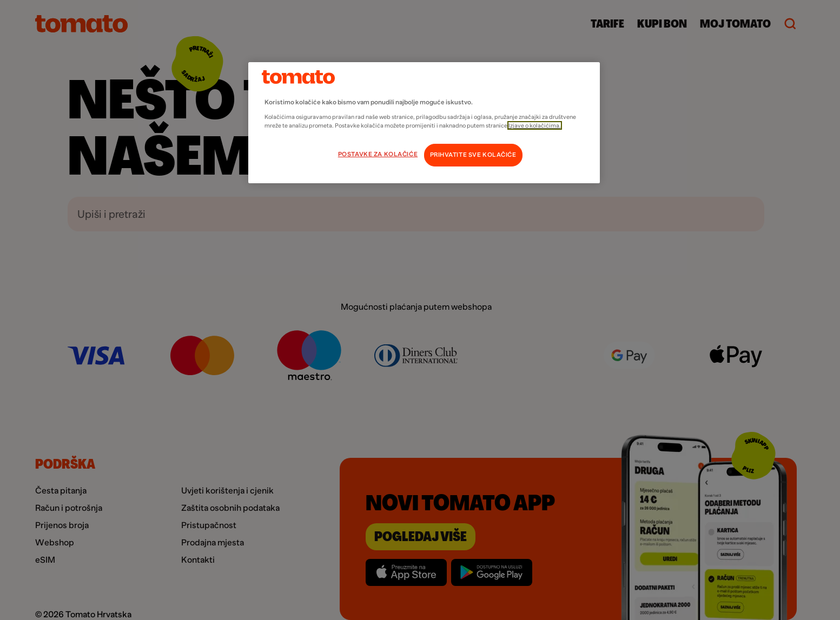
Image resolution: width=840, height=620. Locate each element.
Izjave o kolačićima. (535, 125)
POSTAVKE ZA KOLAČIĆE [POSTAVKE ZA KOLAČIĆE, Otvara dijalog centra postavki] (378, 154)
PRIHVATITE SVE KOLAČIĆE (473, 155)
